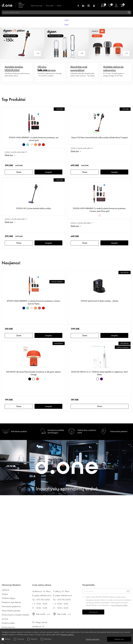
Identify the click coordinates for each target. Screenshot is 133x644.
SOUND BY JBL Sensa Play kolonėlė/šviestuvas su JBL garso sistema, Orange (34, 373)
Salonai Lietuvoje (36, 6)
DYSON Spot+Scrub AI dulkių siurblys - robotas (99, 301)
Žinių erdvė (50, 6)
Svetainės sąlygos (8, 598)
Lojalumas (5, 590)
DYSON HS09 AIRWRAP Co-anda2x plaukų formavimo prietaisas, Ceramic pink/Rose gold (99, 210)
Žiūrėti (19, 172)
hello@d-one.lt (46, 595)
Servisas (5, 619)
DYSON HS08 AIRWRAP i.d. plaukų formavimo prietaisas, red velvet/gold (34, 139)
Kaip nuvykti (41, 614)
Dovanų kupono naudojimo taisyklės (15, 615)
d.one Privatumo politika (119, 605)
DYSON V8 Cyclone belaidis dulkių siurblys (34, 208)
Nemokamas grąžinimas (11, 606)
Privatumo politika (8, 623)
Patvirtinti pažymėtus (93, 639)
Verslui (59, 6)
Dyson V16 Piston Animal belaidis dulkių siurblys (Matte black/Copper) (100, 137)
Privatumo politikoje (67, 634)
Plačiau (4, 64)
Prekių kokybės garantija (11, 611)
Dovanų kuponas (8, 627)
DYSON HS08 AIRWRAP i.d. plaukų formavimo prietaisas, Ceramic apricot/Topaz (34, 302)
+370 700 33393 (43, 600)
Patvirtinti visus (119, 639)
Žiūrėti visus (9, 155)
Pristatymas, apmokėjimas (11, 602)
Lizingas (5, 594)
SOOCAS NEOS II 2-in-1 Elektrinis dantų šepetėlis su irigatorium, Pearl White (99, 373)
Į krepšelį (48, 172)
